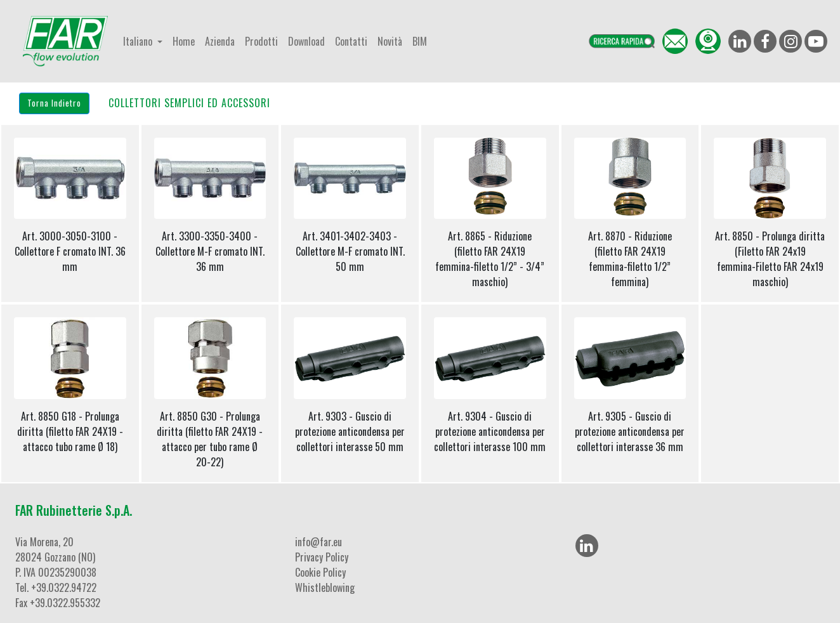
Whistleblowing (325, 587)
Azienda (220, 41)
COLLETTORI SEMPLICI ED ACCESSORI (189, 103)
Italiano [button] (139, 41)
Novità (390, 41)
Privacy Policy (322, 557)
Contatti (351, 41)
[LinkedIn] (587, 546)
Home (184, 41)
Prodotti (261, 41)
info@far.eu (318, 542)
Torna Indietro (54, 103)
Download (306, 41)
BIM (420, 41)
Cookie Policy (320, 572)
